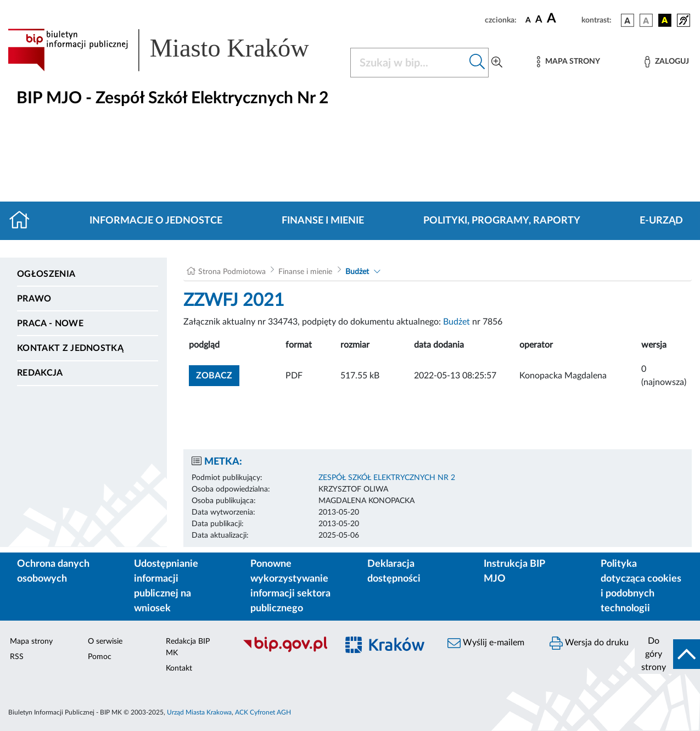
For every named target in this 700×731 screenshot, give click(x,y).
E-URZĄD (661, 221)
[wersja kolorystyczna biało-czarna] (646, 20)
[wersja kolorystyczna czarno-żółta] (665, 20)
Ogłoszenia (46, 274)
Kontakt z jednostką (70, 348)
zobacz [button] (218, 374)
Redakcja (40, 373)
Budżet (357, 272)
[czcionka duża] (562, 19)
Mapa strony (31, 641)
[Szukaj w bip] (477, 63)
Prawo (34, 299)
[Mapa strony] (568, 62)
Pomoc (100, 657)
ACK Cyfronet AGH (263, 712)
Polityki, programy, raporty (502, 221)
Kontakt (179, 668)
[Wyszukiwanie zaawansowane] (497, 63)
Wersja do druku (589, 643)
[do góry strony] (667, 654)
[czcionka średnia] (539, 20)
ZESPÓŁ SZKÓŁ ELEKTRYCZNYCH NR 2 (387, 478)
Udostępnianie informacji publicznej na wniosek (166, 586)
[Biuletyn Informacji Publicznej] (284, 651)
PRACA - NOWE (50, 323)
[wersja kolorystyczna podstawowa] (628, 20)
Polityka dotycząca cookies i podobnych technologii (641, 586)
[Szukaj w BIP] (409, 63)
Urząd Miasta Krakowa (199, 712)
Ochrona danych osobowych (53, 571)
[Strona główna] (24, 221)
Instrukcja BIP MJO (514, 571)
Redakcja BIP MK (188, 647)
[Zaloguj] (667, 62)
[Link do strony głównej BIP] (172, 50)
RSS (17, 657)
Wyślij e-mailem (486, 643)
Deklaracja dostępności (394, 571)
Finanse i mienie (323, 221)
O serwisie (105, 641)
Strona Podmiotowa (232, 272)
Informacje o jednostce (156, 221)
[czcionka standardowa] (528, 20)
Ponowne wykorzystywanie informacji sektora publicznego (290, 586)
